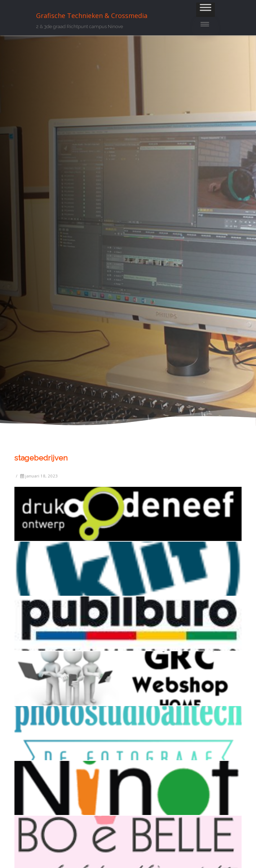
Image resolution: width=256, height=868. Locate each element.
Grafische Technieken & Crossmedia (92, 16)
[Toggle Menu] (206, 10)
